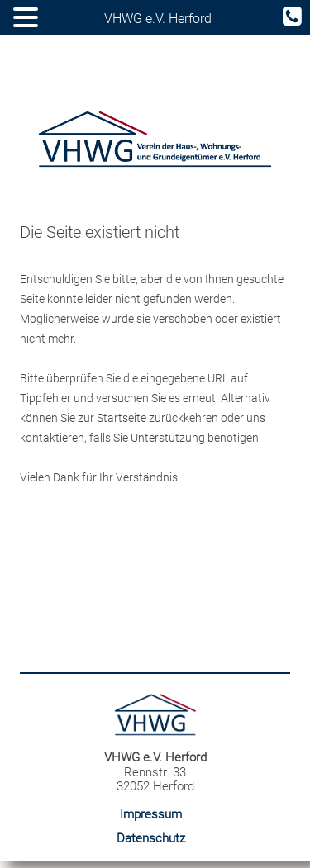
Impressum (151, 814)
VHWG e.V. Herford (158, 19)
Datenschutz (151, 838)
